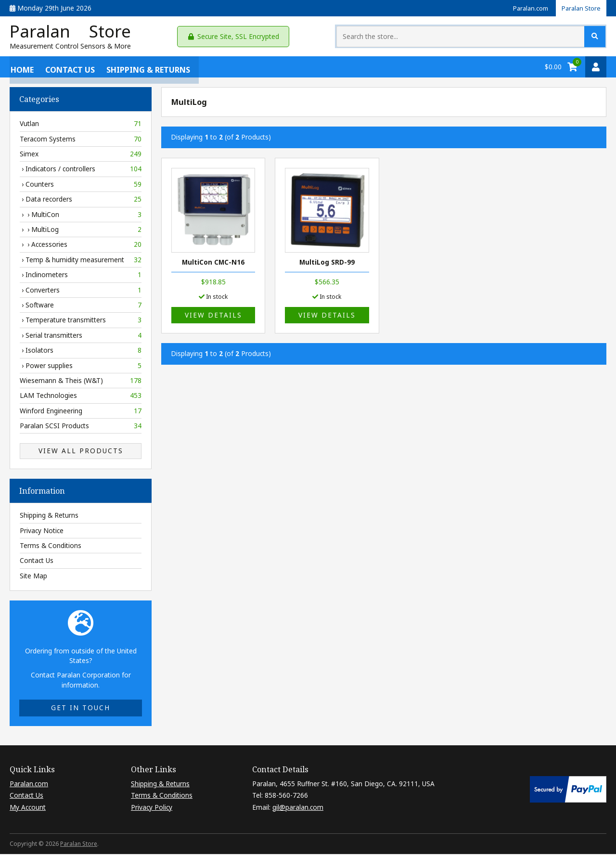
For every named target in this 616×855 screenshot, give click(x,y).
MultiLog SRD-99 (327, 264)
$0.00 (553, 68)
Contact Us (69, 68)
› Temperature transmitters (81, 322)
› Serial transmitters (81, 337)
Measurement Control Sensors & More (70, 48)
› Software (81, 307)
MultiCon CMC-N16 (213, 264)
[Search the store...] (517, 37)
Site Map (33, 577)
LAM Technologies (81, 397)
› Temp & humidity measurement (81, 261)
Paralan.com (526, 8)
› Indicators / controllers (81, 171)
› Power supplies (81, 367)
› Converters (81, 292)
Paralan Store (579, 8)
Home (21, 68)
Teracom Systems (81, 140)
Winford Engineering (81, 412)
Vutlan (81, 126)
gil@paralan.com (298, 809)
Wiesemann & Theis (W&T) (81, 383)
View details (213, 317)
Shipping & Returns (147, 68)
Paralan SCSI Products (81, 428)
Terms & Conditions (51, 547)
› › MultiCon (81, 216)
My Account (28, 809)
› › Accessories (81, 246)
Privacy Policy (152, 809)
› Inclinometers (81, 277)
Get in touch (81, 709)
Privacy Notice (42, 532)
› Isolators (81, 352)
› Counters (81, 186)
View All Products (81, 453)
